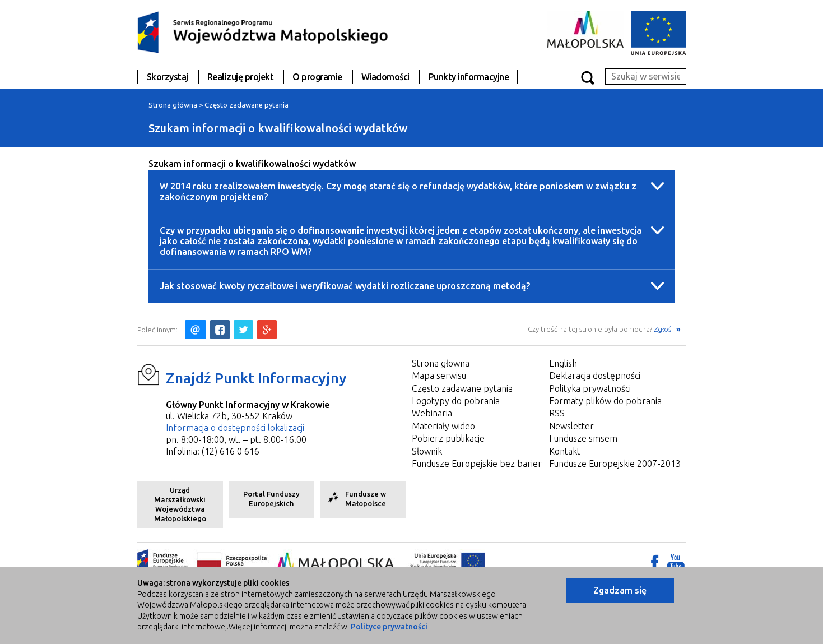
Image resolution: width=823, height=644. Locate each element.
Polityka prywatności (590, 388)
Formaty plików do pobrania (605, 401)
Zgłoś (664, 329)
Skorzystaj (168, 77)
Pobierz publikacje (448, 438)
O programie (317, 77)
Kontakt (565, 451)
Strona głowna (441, 363)
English (563, 363)
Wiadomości (385, 77)
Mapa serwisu (439, 376)
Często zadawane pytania (247, 105)
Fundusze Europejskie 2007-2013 (615, 464)
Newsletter (571, 426)
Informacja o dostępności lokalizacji (235, 428)
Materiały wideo (443, 426)
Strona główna (173, 105)
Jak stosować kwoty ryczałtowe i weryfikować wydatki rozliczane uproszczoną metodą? (345, 286)
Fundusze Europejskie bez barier (477, 464)
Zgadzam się (620, 590)
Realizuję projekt (241, 77)
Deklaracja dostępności (595, 376)
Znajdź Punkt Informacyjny (256, 378)
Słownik (427, 451)
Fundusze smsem (583, 438)
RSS (557, 413)
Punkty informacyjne (469, 77)
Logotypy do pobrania (456, 401)
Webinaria (432, 413)
